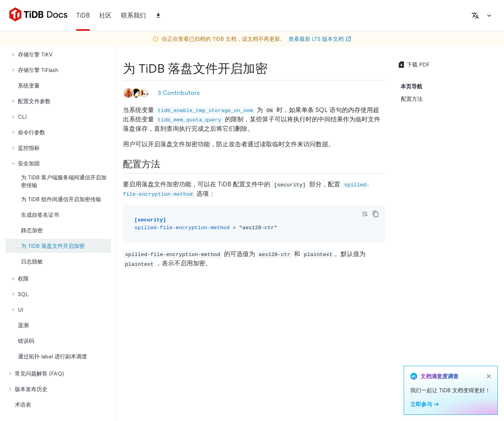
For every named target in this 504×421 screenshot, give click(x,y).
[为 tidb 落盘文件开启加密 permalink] (274, 68)
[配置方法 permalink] (166, 164)
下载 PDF (414, 65)
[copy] (376, 214)
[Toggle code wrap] (365, 214)
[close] (489, 376)
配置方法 (412, 99)
